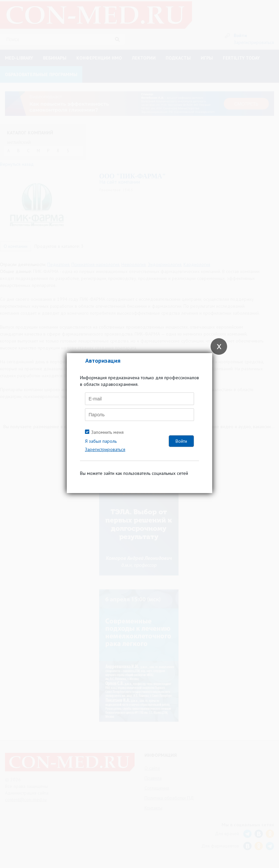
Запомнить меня (107, 432)
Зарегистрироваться (105, 449)
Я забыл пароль (101, 441)
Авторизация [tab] (103, 361)
